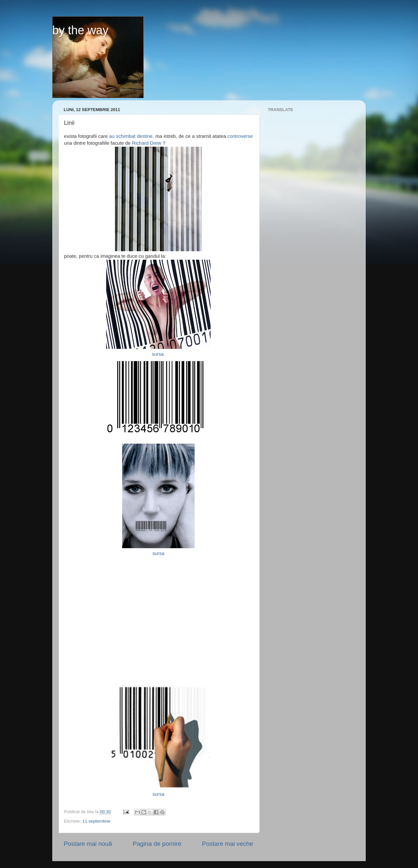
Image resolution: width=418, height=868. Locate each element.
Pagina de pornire (157, 844)
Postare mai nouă (88, 844)
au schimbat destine (131, 136)
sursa (158, 354)
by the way (80, 30)
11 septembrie (96, 821)
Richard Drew (146, 143)
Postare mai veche (228, 844)
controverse (240, 136)
